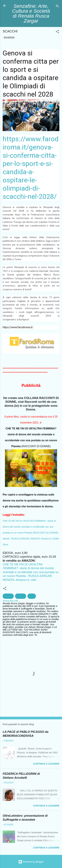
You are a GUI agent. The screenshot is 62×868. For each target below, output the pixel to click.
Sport (32, 596)
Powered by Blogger (31, 862)
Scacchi (21, 596)
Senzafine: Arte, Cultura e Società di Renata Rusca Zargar (31, 13)
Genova (8, 596)
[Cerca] (57, 7)
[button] (57, 32)
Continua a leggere (46, 764)
